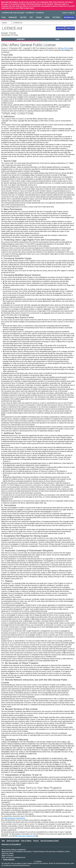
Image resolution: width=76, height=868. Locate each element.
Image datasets (9, 859)
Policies (36, 841)
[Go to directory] (74, 23)
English (39, 861)
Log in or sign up (68, 13)
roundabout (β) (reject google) (13, 13)
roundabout (30, 13)
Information (69, 17)
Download (70, 28)
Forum (39, 17)
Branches (13, 17)
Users (47, 17)
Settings (56, 17)
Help (3, 841)
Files (4, 17)
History (23, 17)
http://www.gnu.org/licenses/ (15, 818)
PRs (31, 17)
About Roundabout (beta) (50, 841)
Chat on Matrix (26, 841)
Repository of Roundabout (11, 844)
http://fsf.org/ (65, 48)
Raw (57, 39)
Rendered (21, 39)
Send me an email (13, 841)
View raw (60, 28)
